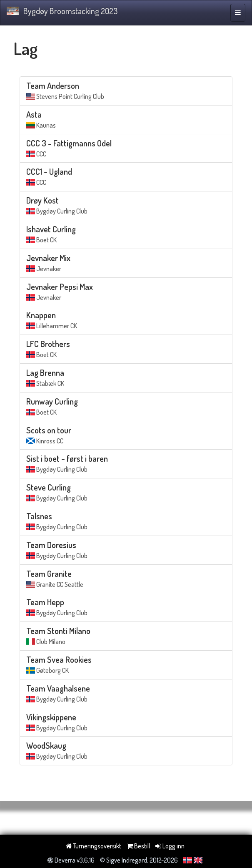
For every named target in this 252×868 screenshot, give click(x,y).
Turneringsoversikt (94, 846)
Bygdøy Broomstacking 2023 (62, 11)
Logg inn (170, 846)
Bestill (138, 846)
